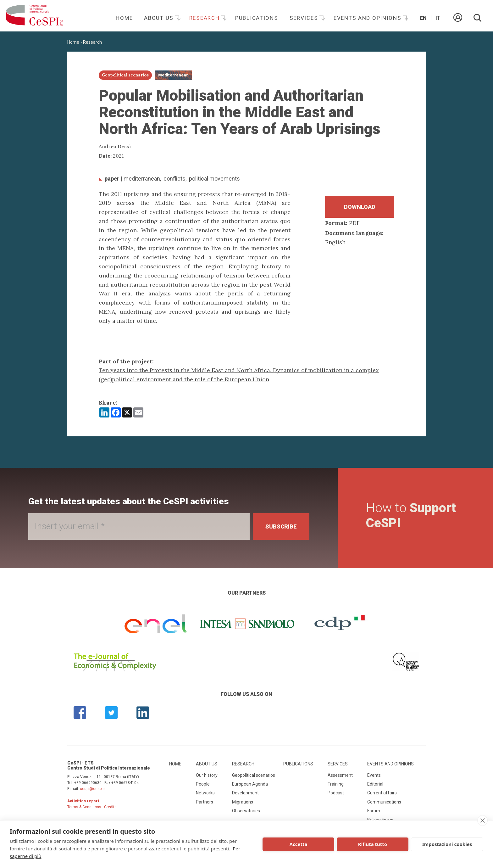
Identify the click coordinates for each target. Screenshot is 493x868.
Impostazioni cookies (447, 844)
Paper (112, 179)
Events (374, 775)
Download (360, 207)
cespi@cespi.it (93, 789)
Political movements (214, 179)
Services (305, 18)
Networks (205, 793)
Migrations (243, 802)
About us (160, 18)
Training (336, 784)
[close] (482, 820)
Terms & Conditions (84, 807)
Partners (205, 802)
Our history (207, 775)
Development (245, 793)
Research (205, 18)
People (203, 784)
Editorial (375, 784)
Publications (257, 18)
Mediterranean (142, 179)
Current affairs (382, 793)
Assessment (340, 775)
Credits (110, 807)
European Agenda (250, 784)
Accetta (299, 844)
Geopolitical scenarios (254, 775)
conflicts (174, 179)
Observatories (246, 811)
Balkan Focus (380, 820)
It (438, 18)
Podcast (336, 793)
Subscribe (281, 526)
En (423, 18)
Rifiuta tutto (373, 844)
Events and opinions (368, 18)
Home (124, 18)
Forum (374, 811)
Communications (384, 802)
